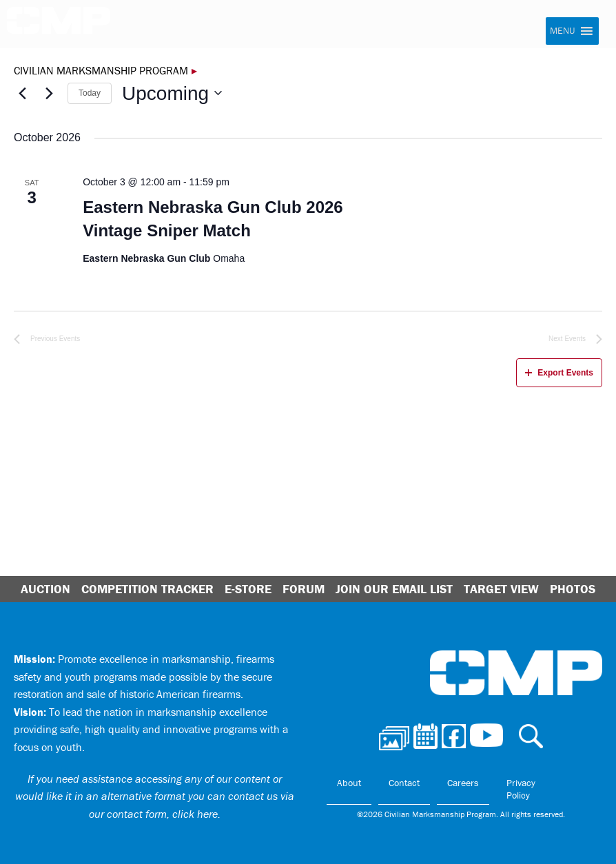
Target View (501, 589)
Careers (463, 783)
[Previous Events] (22, 93)
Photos (573, 589)
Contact (404, 783)
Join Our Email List (394, 589)
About (349, 783)
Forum (304, 589)
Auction (45, 589)
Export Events (559, 373)
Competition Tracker (147, 589)
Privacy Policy (521, 789)
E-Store (248, 589)
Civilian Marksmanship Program (59, 25)
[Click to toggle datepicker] (172, 94)
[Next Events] (49, 93)
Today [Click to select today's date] (90, 93)
